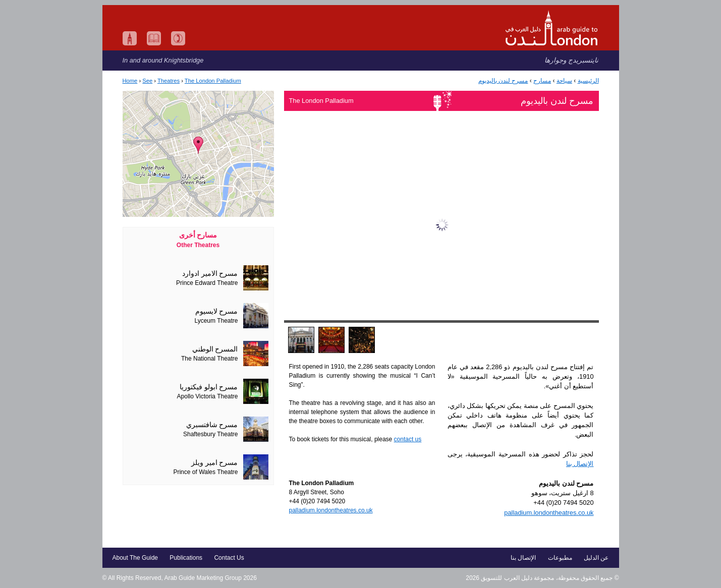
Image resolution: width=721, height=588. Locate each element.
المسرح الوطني (215, 349)
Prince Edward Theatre (207, 283)
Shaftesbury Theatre (211, 434)
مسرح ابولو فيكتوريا (209, 387)
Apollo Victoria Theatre (208, 396)
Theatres (169, 81)
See (147, 81)
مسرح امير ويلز (215, 463)
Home (130, 81)
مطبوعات (560, 558)
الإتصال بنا (580, 464)
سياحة (564, 81)
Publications (186, 558)
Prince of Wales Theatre (205, 472)
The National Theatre (210, 359)
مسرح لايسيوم (217, 311)
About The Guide (135, 558)
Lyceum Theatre (216, 321)
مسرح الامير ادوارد (210, 274)
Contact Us (229, 558)
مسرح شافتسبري (212, 425)
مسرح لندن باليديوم (503, 81)
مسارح (542, 81)
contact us (408, 439)
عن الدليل (596, 558)
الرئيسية (588, 81)
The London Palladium (213, 81)
